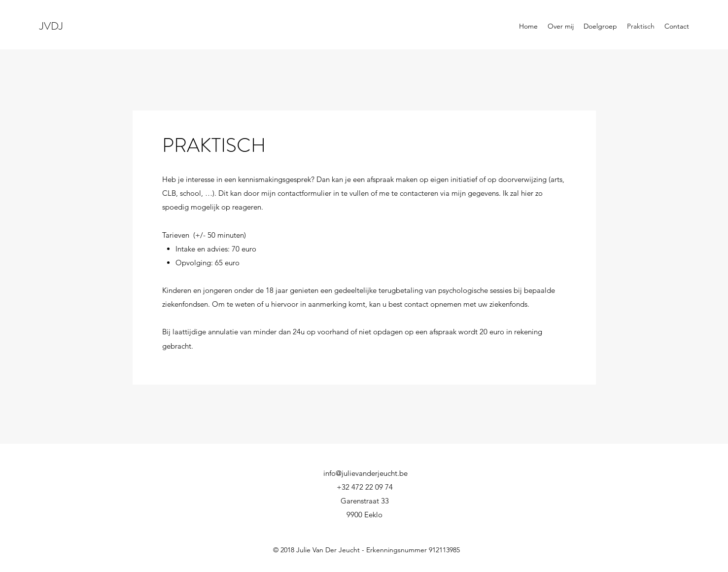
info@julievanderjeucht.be (365, 473)
